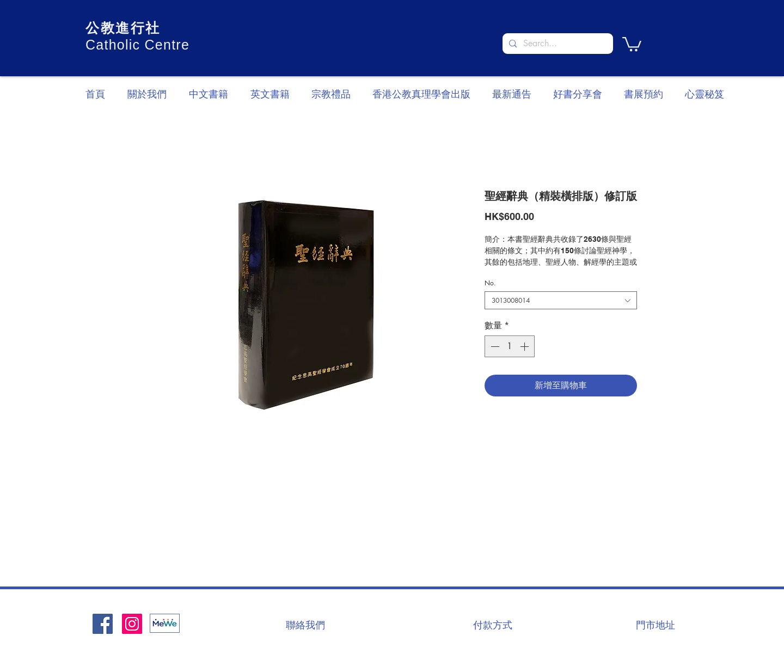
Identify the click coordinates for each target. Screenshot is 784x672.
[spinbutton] (510, 346)
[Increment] (525, 346)
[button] (632, 43)
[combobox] (561, 300)
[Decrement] (494, 346)
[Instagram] (132, 624)
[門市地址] (656, 625)
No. (490, 283)
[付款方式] (493, 625)
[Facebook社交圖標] (103, 624)
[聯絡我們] (305, 625)
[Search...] (557, 44)
